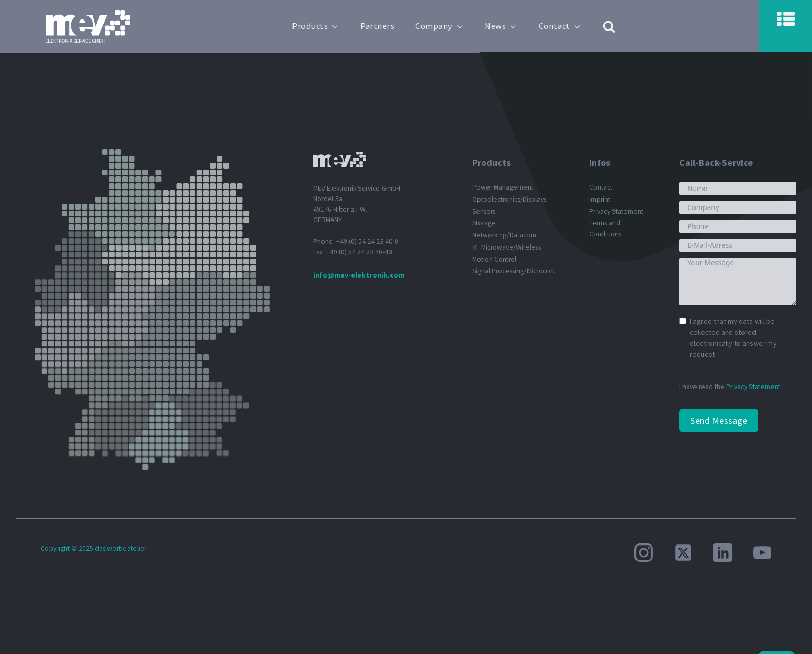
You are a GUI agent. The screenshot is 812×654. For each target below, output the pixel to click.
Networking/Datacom (504, 235)
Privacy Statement (616, 211)
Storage (484, 223)
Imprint (600, 199)
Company (441, 26)
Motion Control (494, 259)
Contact (561, 26)
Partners (378, 26)
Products (317, 26)
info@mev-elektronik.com (359, 275)
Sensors (484, 211)
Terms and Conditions (605, 228)
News (502, 26)
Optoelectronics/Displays (509, 199)
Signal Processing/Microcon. (514, 271)
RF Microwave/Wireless (506, 247)
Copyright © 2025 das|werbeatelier (94, 548)
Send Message (719, 420)
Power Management (503, 187)
